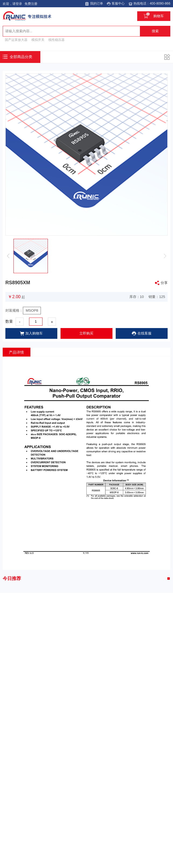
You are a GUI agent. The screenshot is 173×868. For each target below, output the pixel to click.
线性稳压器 (57, 39)
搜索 (155, 31)
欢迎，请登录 (12, 4)
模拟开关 (38, 39)
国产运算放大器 (16, 39)
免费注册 (30, 4)
